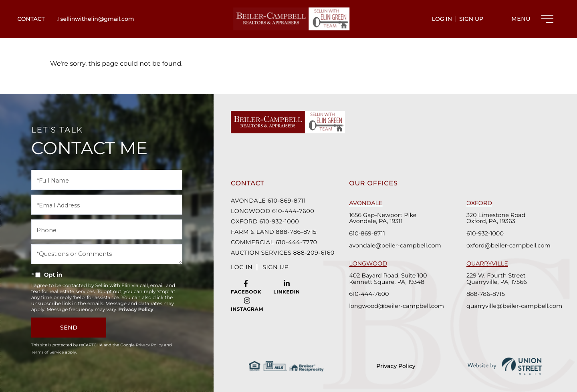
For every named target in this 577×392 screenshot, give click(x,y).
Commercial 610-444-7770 (274, 242)
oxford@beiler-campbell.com (508, 245)
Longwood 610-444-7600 (272, 211)
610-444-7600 (369, 294)
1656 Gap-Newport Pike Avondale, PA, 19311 (383, 218)
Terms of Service (48, 352)
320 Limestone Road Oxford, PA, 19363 (496, 218)
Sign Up (471, 19)
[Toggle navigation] (530, 19)
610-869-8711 (367, 233)
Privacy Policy (396, 366)
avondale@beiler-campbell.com (395, 245)
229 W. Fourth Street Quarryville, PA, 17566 (497, 279)
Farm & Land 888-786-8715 (274, 232)
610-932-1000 (485, 233)
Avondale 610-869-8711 (268, 201)
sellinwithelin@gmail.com (96, 19)
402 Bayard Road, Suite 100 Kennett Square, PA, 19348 (388, 279)
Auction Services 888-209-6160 (280, 253)
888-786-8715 (486, 294)
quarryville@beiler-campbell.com (513, 306)
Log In (442, 19)
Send (69, 328)
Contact (31, 19)
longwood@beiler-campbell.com (396, 306)
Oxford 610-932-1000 (265, 221)
